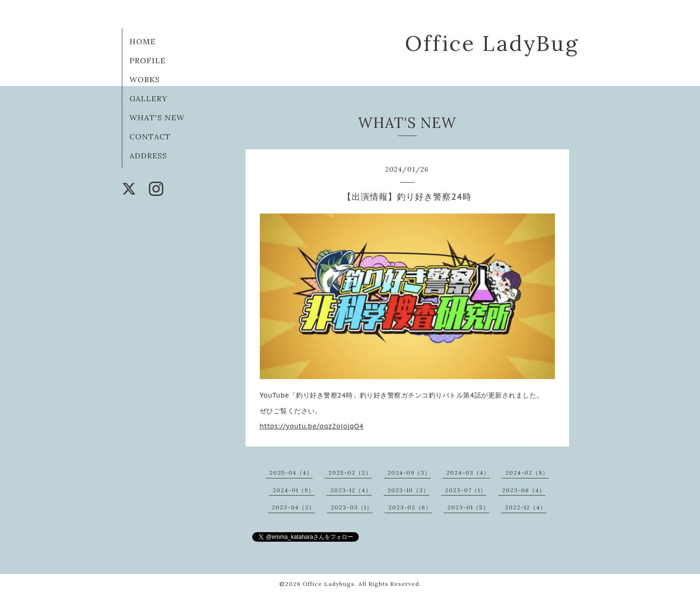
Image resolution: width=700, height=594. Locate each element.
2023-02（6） (410, 507)
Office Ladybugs (329, 584)
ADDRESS (148, 156)
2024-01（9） (294, 490)
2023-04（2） (293, 507)
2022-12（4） (526, 507)
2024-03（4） (468, 472)
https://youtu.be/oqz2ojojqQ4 (312, 426)
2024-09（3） (409, 472)
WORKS (145, 79)
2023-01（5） (468, 507)
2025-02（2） (350, 472)
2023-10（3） (408, 490)
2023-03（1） (352, 507)
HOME (143, 41)
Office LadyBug (492, 43)
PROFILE (148, 60)
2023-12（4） (351, 490)
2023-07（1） (466, 490)
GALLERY (148, 98)
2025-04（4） (291, 472)
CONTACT (150, 136)
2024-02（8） (527, 472)
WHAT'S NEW (157, 117)
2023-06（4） (524, 490)
